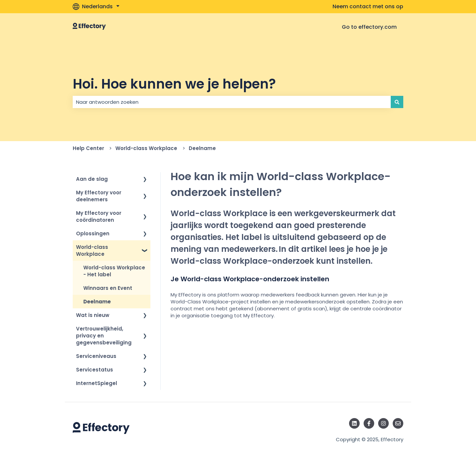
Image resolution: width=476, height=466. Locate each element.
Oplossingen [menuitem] (93, 233)
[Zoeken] (397, 102)
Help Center (88, 148)
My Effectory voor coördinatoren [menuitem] (99, 216)
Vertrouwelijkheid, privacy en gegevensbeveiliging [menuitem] (104, 336)
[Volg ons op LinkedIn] (354, 423)
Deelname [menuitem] (97, 302)
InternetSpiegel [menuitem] (97, 383)
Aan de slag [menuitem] (92, 179)
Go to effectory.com (369, 27)
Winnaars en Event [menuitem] (108, 288)
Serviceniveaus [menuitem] (96, 356)
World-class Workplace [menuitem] (92, 251)
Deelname (202, 148)
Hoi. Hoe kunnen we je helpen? (174, 84)
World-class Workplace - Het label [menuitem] (114, 271)
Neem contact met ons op (368, 7)
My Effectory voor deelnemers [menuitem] (99, 196)
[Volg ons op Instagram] (383, 423)
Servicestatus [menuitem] (95, 370)
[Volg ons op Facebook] (369, 423)
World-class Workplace (146, 148)
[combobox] (232, 102)
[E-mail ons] (398, 423)
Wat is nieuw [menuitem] (93, 315)
